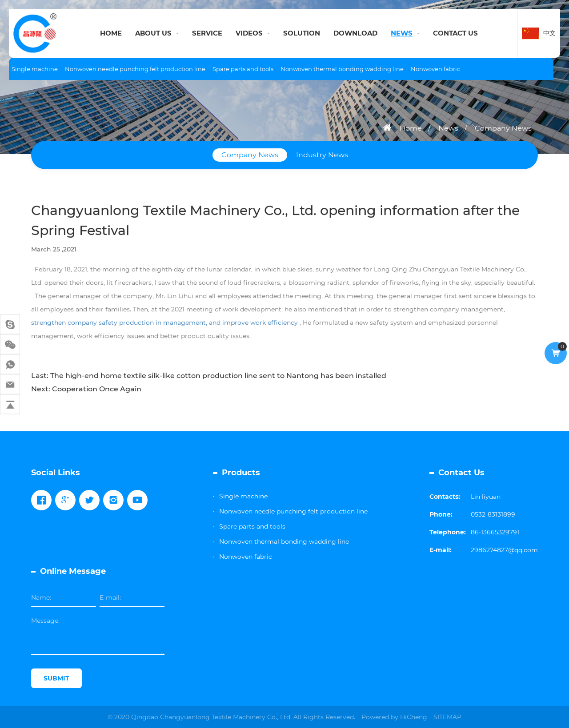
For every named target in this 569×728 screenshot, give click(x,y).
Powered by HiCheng (394, 717)
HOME (111, 33)
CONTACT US (455, 33)
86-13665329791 (495, 532)
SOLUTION (302, 33)
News (448, 128)
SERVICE (207, 33)
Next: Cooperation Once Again (86, 389)
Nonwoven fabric (435, 69)
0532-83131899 (493, 514)
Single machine (35, 69)
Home (411, 128)
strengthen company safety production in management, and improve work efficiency (164, 324)
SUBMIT (56, 678)
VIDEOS (249, 33)
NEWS (402, 33)
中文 (549, 33)
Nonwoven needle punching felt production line (135, 69)
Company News (503, 128)
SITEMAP (447, 717)
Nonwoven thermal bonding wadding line (342, 69)
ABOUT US (153, 33)
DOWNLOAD (355, 33)
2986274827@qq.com (504, 550)
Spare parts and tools (243, 69)
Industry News (322, 155)
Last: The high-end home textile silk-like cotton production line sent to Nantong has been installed (209, 376)
